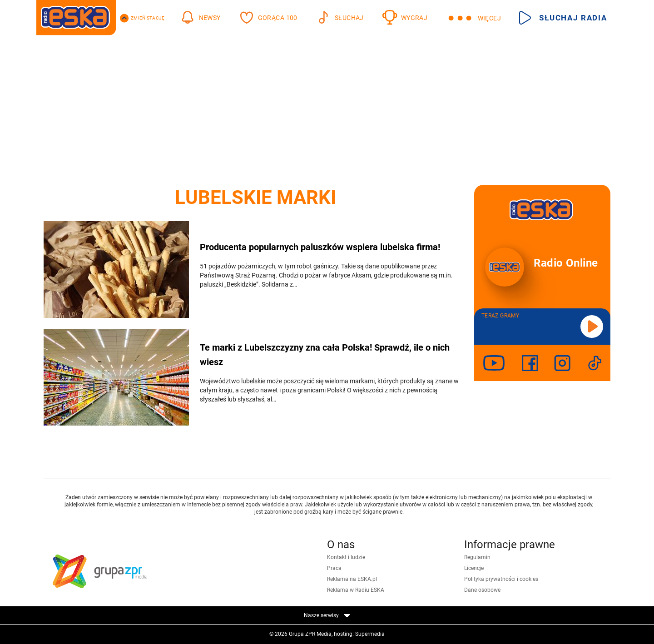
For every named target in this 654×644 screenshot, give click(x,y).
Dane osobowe (482, 590)
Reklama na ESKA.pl (352, 579)
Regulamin (477, 557)
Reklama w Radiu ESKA (356, 590)
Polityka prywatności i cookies (501, 579)
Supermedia (370, 634)
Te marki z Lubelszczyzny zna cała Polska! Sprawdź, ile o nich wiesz (325, 355)
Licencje (474, 568)
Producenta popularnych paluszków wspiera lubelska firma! (320, 247)
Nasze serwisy (327, 615)
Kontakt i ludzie (346, 557)
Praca (334, 568)
